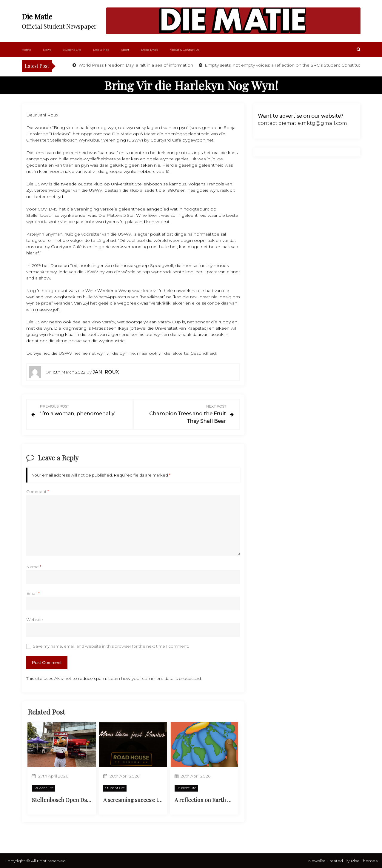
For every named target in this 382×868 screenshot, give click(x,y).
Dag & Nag (101, 50)
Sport (125, 50)
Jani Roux (106, 372)
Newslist (317, 860)
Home (26, 50)
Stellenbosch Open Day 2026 (67, 799)
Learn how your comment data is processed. (155, 677)
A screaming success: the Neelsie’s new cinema (161, 799)
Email (33, 592)
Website (35, 619)
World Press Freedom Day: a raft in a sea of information (135, 65)
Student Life (72, 50)
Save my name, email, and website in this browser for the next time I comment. (111, 645)
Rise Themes (364, 860)
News (47, 50)
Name (34, 566)
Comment (38, 491)
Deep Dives (150, 50)
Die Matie (37, 16)
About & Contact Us (184, 50)
